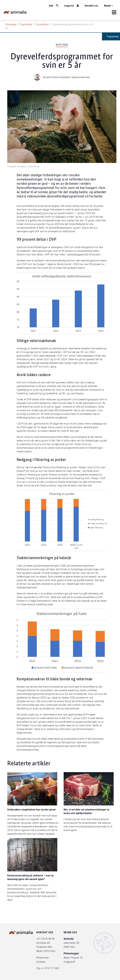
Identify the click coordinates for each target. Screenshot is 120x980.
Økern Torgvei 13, (74, 958)
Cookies (41, 962)
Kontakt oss (91, 6)
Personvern (43, 958)
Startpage (11, 24)
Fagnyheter (26, 24)
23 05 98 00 (48, 939)
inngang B (69, 962)
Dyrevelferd (42, 24)
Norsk (109, 6)
